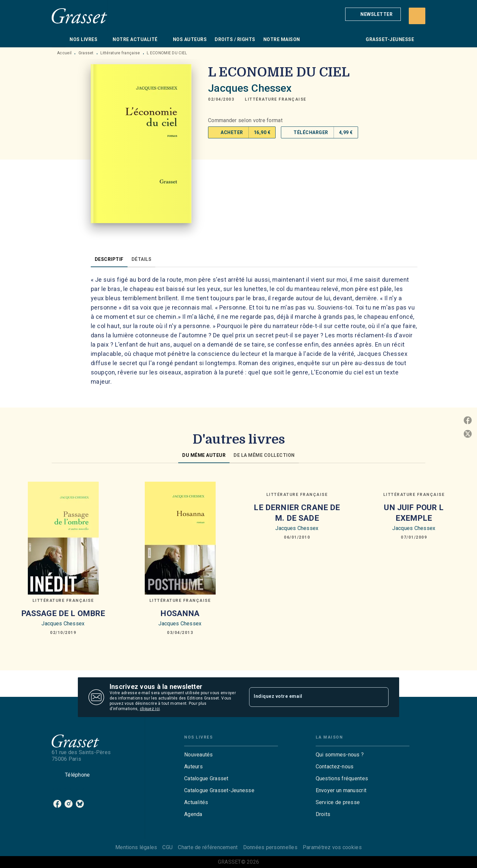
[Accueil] (79, 16)
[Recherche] (417, 16)
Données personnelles (270, 847)
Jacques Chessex (250, 88)
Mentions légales (136, 847)
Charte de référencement (208, 847)
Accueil (64, 53)
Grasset (86, 53)
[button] (373, 14)
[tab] (59, 39)
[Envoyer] (381, 697)
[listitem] (57, 804)
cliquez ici (150, 709)
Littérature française (120, 53)
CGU (167, 847)
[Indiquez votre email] (311, 697)
